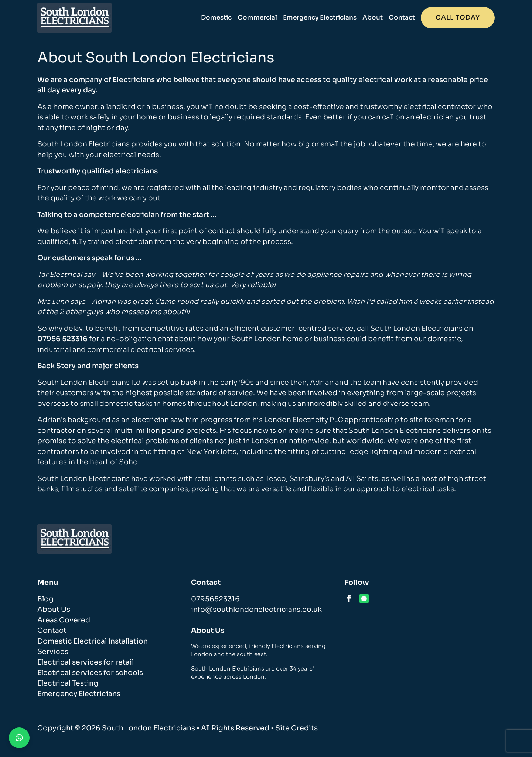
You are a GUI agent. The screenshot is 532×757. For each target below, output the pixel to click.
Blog (45, 599)
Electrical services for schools (90, 673)
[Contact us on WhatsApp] (19, 738)
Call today (458, 18)
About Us (54, 610)
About (373, 18)
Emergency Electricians (320, 18)
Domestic (216, 18)
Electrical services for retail (86, 662)
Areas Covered (64, 620)
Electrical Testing (68, 683)
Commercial (257, 18)
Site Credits (296, 728)
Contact (402, 18)
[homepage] (74, 18)
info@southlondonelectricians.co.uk (256, 610)
